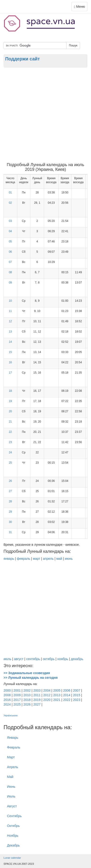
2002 (27, 690)
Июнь (11, 787)
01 (10, 192)
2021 (57, 700)
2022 (67, 700)
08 (10, 272)
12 (10, 321)
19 (10, 401)
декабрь (77, 659)
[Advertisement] (45, 115)
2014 (67, 695)
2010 (27, 695)
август (19, 659)
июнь (69, 559)
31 (10, 532)
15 (10, 352)
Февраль (14, 747)
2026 (27, 704)
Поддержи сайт (22, 59)
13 (10, 332)
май (59, 559)
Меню (81, 8)
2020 (47, 700)
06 (10, 252)
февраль (24, 559)
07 (10, 262)
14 (10, 342)
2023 (77, 700)
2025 (17, 704)
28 (10, 501)
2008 (7, 695)
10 (10, 301)
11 (10, 311)
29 (10, 512)
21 (10, 422)
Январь (13, 738)
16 (10, 362)
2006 (67, 690)
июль (7, 659)
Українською (10, 715)
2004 (47, 690)
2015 (77, 695)
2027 (37, 704)
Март (11, 757)
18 (10, 391)
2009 (17, 695)
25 (10, 463)
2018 (27, 700)
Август (12, 806)
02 (10, 203)
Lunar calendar (12, 858)
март (37, 559)
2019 (37, 700)
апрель (48, 559)
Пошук (73, 45)
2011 (37, 695)
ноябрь (63, 659)
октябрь (49, 659)
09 (10, 283)
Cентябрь (14, 816)
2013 (57, 695)
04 (10, 231)
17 (10, 373)
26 (10, 481)
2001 (17, 690)
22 (10, 432)
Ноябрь (13, 836)
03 (10, 221)
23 (10, 442)
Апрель (13, 767)
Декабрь (13, 845)
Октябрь (13, 826)
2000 (7, 690)
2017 (17, 700)
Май (10, 777)
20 (10, 411)
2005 (57, 690)
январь (9, 559)
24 (10, 452)
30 (10, 522)
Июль (11, 796)
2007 (77, 690)
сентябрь (33, 659)
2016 (7, 700)
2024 (7, 704)
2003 (37, 690)
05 (10, 241)
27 (10, 491)
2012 (47, 695)
